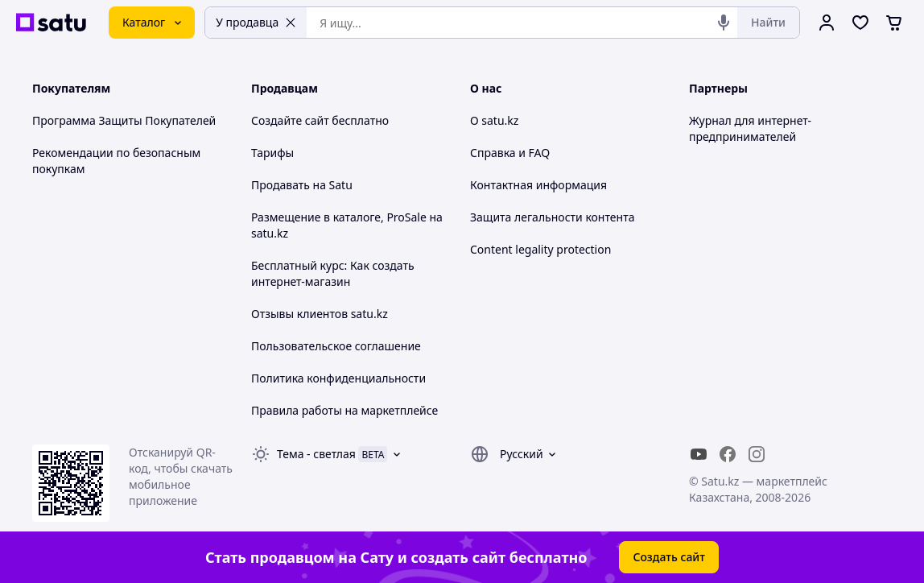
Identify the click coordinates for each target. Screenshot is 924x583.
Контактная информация (538, 185)
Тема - (316, 454)
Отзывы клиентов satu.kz (320, 314)
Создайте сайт (290, 120)
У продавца (256, 22)
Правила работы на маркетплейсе (344, 410)
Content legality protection (540, 249)
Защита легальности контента (552, 217)
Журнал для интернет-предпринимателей (750, 128)
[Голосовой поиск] (724, 23)
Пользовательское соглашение (336, 346)
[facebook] (728, 454)
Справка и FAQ (510, 153)
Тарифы (272, 153)
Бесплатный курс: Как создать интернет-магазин (333, 273)
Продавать (280, 185)
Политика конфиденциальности (338, 378)
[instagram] (757, 454)
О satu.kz (494, 120)
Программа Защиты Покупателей (124, 120)
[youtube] (699, 454)
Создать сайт (669, 557)
